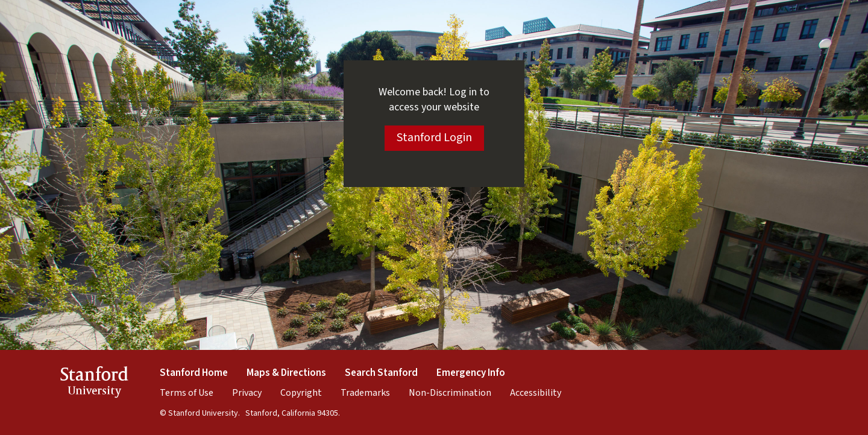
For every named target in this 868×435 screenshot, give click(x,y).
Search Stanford (381, 373)
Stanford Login (434, 138)
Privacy (247, 393)
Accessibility (536, 393)
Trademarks (365, 393)
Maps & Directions (286, 373)
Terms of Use (187, 393)
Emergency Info (471, 373)
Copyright (301, 393)
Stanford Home (194, 373)
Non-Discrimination (450, 393)
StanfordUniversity (94, 384)
